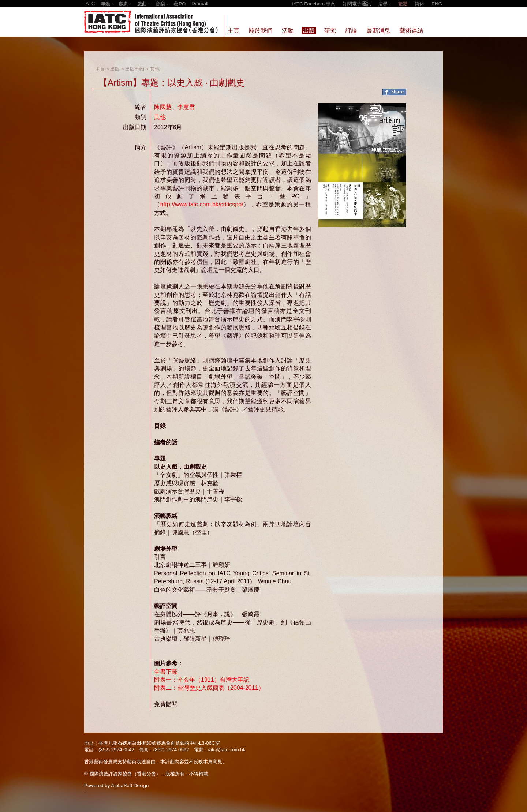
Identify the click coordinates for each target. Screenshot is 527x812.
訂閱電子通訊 (357, 4)
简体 (419, 4)
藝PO (180, 4)
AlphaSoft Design (130, 785)
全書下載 (166, 672)
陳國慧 (163, 107)
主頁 (100, 69)
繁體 (403, 4)
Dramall (200, 3)
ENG (437, 4)
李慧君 (186, 107)
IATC (89, 3)
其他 (155, 69)
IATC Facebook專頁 (314, 4)
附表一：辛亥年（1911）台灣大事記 (202, 680)
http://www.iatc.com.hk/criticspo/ (202, 204)
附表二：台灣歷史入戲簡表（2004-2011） (209, 688)
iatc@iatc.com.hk (227, 750)
